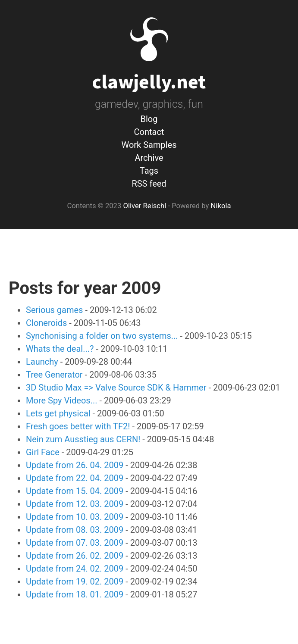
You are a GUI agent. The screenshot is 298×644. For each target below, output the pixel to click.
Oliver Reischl (144, 206)
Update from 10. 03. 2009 (75, 517)
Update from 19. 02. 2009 (75, 581)
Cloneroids (46, 323)
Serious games (54, 310)
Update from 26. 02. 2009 (75, 556)
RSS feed (149, 184)
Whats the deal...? (60, 349)
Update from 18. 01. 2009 (75, 594)
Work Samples (149, 145)
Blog (149, 119)
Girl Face (43, 452)
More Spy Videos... (61, 400)
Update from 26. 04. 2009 (75, 465)
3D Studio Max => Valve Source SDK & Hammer (116, 388)
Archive (149, 158)
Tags (149, 171)
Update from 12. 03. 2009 (75, 504)
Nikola (221, 206)
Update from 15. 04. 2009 (75, 491)
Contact (149, 132)
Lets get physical (58, 413)
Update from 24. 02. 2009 (75, 569)
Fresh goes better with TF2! (78, 426)
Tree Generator (54, 375)
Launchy (42, 362)
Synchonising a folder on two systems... (102, 336)
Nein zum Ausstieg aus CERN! (83, 439)
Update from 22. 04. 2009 (75, 478)
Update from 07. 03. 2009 (75, 543)
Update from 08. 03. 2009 (75, 530)
